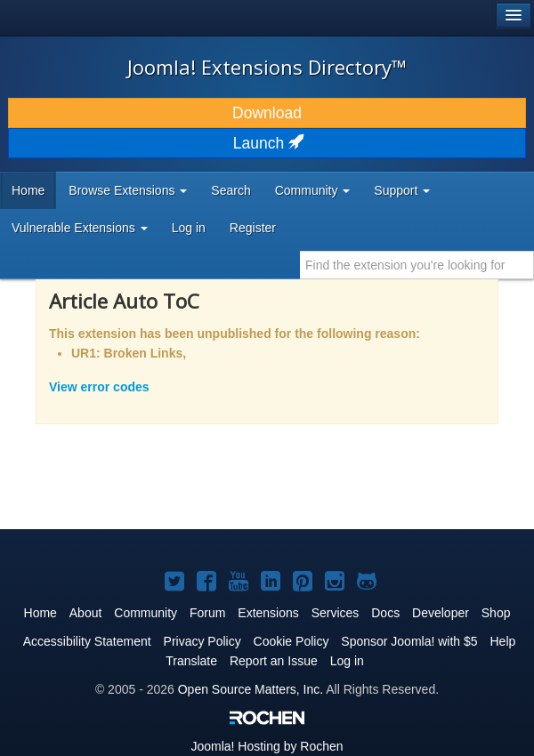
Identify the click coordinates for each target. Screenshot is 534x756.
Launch (267, 143)
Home (28, 190)
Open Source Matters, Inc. (251, 689)
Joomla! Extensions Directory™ (267, 67)
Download (267, 113)
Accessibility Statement (87, 641)
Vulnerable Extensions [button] (80, 228)
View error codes (99, 387)
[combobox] (417, 265)
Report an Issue (274, 661)
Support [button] (402, 190)
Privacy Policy (202, 641)
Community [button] (313, 190)
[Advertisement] (226, 488)
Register (253, 228)
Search (231, 190)
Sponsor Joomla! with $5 (409, 641)
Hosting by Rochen (267, 746)
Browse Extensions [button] (128, 190)
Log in (189, 228)
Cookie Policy (291, 641)
